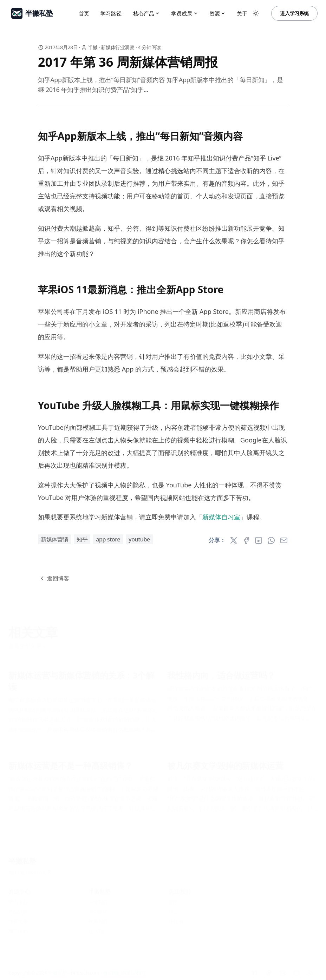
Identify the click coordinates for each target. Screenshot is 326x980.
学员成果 (185, 13)
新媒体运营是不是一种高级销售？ (71, 763)
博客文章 (18, 918)
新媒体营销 (54, 539)
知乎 (82, 539)
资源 (217, 13)
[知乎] (254, 970)
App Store (108, 539)
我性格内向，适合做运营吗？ (221, 672)
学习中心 (18, 899)
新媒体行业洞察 (118, 47)
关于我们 (98, 899)
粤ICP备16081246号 (30, 869)
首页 (84, 13)
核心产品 (147, 13)
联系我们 (98, 918)
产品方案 (18, 909)
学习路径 (111, 13)
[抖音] (268, 970)
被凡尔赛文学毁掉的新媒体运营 (225, 763)
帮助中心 (18, 928)
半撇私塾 (22, 858)
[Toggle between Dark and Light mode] (256, 13)
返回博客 (54, 578)
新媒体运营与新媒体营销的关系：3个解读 (81, 678)
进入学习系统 (294, 13)
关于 (242, 13)
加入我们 (98, 928)
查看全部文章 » (27, 643)
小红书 (176, 918)
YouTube (139, 539)
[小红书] (282, 970)
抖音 (173, 909)
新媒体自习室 (221, 517)
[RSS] (311, 970)
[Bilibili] (296, 970)
